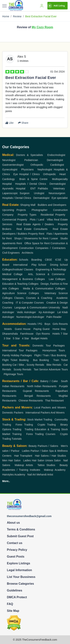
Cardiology (8, 179)
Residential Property (53, 215)
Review (17, 16)
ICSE (58, 260)
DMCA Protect (17, 597)
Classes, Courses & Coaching (33, 298)
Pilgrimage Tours (13, 374)
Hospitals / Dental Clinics (31, 184)
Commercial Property (15, 220)
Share (23, 123)
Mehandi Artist (45, 475)
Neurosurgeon (57, 193)
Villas (50, 220)
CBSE (49, 260)
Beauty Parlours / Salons (43, 446)
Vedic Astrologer (26, 312)
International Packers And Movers (45, 413)
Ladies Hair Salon (34, 460)
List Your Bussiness (21, 577)
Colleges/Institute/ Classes (18, 269)
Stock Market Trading (40, 420)
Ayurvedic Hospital (14, 188)
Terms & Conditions (21, 529)
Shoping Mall (28, 205)
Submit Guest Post (20, 536)
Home (6, 16)
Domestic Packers (13, 413)
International (20, 265)
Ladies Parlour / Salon (35, 451)
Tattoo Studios (46, 465)
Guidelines (15, 590)
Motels (8, 329)
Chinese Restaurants (31, 401)
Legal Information (19, 570)
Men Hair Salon (11, 460)
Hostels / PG (35, 324)
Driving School (59, 265)
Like (10, 123)
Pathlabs (43, 188)
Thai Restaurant (54, 401)
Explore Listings (18, 563)
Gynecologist (10, 169)
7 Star (64, 334)
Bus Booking (41, 360)
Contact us (15, 543)
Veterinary (59, 188)
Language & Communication (31, 308)
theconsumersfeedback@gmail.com (29, 516)
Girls (55, 324)
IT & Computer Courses (30, 303)
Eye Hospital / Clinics (26, 174)
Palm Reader (54, 317)
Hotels (56, 334)
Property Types (27, 215)
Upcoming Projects (14, 210)
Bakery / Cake (49, 381)
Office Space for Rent (37, 243)
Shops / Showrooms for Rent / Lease (36, 238)
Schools (24, 260)
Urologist (39, 193)
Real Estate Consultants (32, 229)
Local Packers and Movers (50, 407)
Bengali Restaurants (38, 396)
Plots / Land (37, 220)
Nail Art (32, 475)
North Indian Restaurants (42, 386)
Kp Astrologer (47, 312)
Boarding (37, 260)
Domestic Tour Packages (49, 346)
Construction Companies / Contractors (42, 248)
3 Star (7, 338)
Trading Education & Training (42, 429)
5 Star (16, 338)
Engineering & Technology (51, 269)
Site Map (13, 611)
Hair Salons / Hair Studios (50, 456)
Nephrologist (45, 169)
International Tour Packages (20, 350)
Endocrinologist (56, 155)
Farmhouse (27, 334)
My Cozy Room (42, 27)
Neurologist (9, 160)
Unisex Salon (53, 460)
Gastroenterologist (13, 165)
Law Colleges (57, 279)
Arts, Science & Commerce (46, 274)
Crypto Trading (47, 425)
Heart (63, 174)
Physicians (27, 169)
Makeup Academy (55, 470)
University (54, 308)
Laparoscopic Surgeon (16, 193)
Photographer (39, 210)
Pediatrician (31, 160)
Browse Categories (20, 584)
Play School (39, 265)
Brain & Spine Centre (34, 179)
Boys (47, 324)
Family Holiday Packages (17, 355)
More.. (6, 481)
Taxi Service (41, 369)
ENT (33, 188)
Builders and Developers (52, 205)
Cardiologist (57, 165)
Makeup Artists (24, 465)
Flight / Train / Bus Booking (50, 355)
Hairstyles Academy (14, 475)
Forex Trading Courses (41, 434)
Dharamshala (10, 334)
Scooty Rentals (22, 369)
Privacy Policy (17, 550)
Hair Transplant (23, 456)
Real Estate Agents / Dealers (35, 224)
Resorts (63, 324)
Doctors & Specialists (29, 155)
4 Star (25, 338)
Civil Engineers (11, 253)
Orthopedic (37, 165)
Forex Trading (24, 425)
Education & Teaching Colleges (20, 284)
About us (13, 523)
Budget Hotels (39, 338)
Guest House (23, 329)
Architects (27, 253)
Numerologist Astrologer (30, 317)
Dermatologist (55, 160)
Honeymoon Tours (54, 350)
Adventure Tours (58, 369)
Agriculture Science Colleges (21, 293)
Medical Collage (12, 274)
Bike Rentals (54, 365)
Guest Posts (16, 557)
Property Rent (36, 234)
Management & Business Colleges (24, 279)
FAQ (10, 604)
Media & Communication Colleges (44, 288)
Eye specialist (60, 198)
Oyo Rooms (43, 334)
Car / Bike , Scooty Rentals (28, 365)
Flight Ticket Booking (15, 360)
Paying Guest (41, 329)
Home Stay (59, 329)
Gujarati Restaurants (36, 391)
